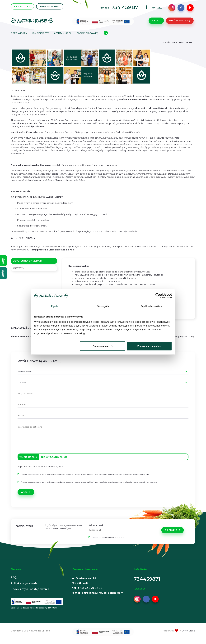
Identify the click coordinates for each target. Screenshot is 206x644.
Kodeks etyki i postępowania (30, 592)
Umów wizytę (180, 22)
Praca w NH (185, 46)
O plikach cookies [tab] (151, 306)
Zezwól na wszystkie (149, 346)
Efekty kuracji (63, 35)
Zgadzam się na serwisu (108, 541)
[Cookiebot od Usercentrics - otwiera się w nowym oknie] (158, 296)
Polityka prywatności (25, 587)
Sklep (156, 22)
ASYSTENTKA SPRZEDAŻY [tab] (28, 264)
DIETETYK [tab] (19, 271)
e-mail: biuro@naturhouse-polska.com (98, 596)
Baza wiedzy (19, 35)
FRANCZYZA (22, 8)
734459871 (147, 582)
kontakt (157, 9)
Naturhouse (168, 46)
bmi (3, 261)
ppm (3, 273)
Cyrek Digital (188, 634)
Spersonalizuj (103, 346)
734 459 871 (126, 9)
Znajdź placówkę (87, 35)
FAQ (14, 581)
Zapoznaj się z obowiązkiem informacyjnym (40, 470)
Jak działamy (41, 35)
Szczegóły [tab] (103, 306)
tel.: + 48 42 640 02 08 (87, 591)
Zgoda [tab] (55, 306)
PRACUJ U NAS (50, 8)
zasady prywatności (111, 541)
